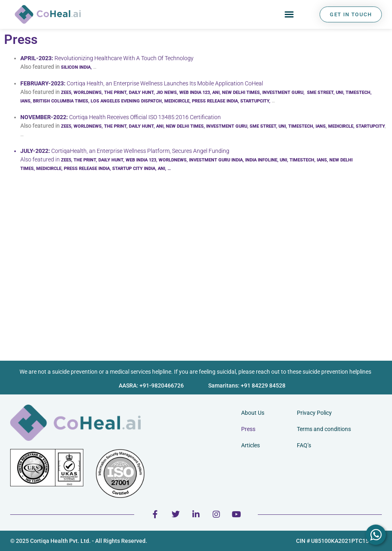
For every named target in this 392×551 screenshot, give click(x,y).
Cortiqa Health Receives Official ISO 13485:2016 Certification (145, 117)
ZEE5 (66, 93)
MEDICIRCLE (177, 101)
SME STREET (320, 93)
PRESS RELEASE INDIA (215, 101)
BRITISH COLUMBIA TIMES (61, 101)
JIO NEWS (167, 93)
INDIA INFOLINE (261, 160)
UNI (340, 93)
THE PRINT (115, 93)
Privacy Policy (314, 413)
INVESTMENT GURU (283, 93)
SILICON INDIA (76, 67)
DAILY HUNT (141, 93)
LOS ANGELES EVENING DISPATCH (126, 101)
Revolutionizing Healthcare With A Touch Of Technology (124, 58)
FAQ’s (304, 445)
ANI (216, 93)
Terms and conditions (324, 429)
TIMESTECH (358, 93)
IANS (321, 126)
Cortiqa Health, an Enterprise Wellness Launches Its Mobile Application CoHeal (165, 83)
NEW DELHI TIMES (241, 93)
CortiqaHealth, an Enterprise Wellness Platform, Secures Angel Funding (140, 151)
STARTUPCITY (255, 101)
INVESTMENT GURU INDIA (216, 160)
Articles (250, 445)
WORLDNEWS (88, 93)
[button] (289, 14)
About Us (253, 413)
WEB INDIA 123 (195, 93)
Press (248, 429)
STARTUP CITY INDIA (134, 169)
